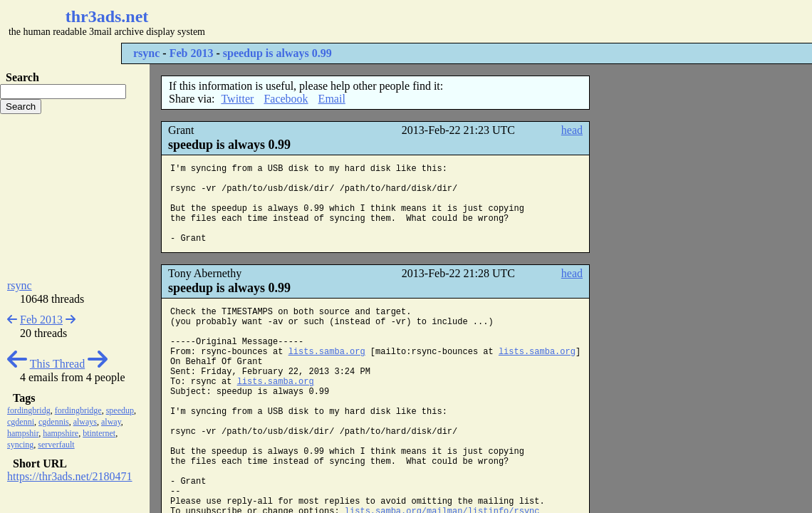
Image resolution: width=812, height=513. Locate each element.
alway (111, 422)
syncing (20, 445)
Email (332, 99)
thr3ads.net (107, 16)
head (572, 130)
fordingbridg (29, 410)
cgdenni (21, 422)
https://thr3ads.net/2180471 (70, 476)
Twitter (237, 99)
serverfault (56, 445)
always (85, 422)
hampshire (61, 433)
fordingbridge (78, 410)
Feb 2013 (192, 53)
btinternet (99, 433)
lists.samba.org (327, 352)
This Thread (57, 364)
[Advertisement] (425, 21)
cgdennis (54, 422)
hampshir (23, 433)
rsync (146, 53)
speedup (120, 410)
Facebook (286, 99)
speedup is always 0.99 (277, 53)
